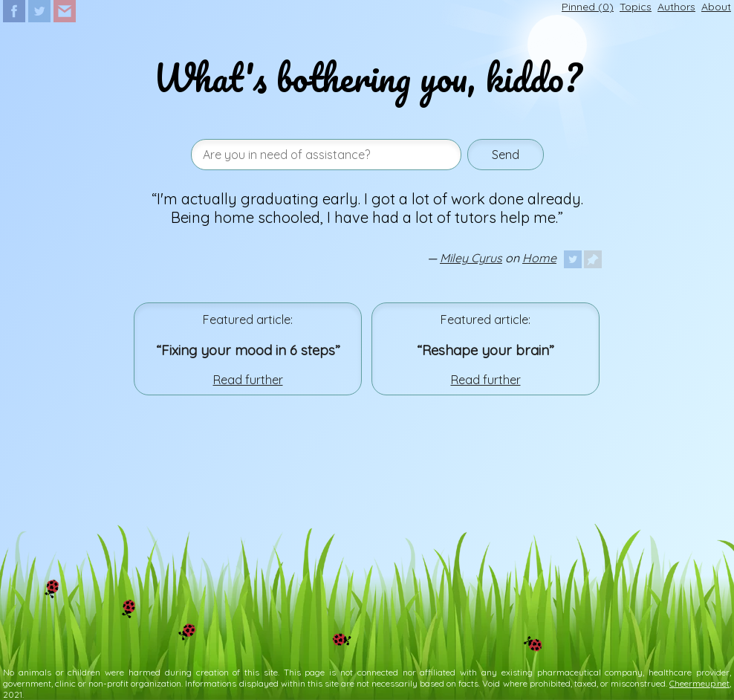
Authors (676, 7)
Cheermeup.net (699, 683)
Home (539, 258)
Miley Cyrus (471, 258)
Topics (636, 7)
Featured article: (248, 320)
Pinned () (588, 7)
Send (506, 155)
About (716, 7)
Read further (248, 380)
